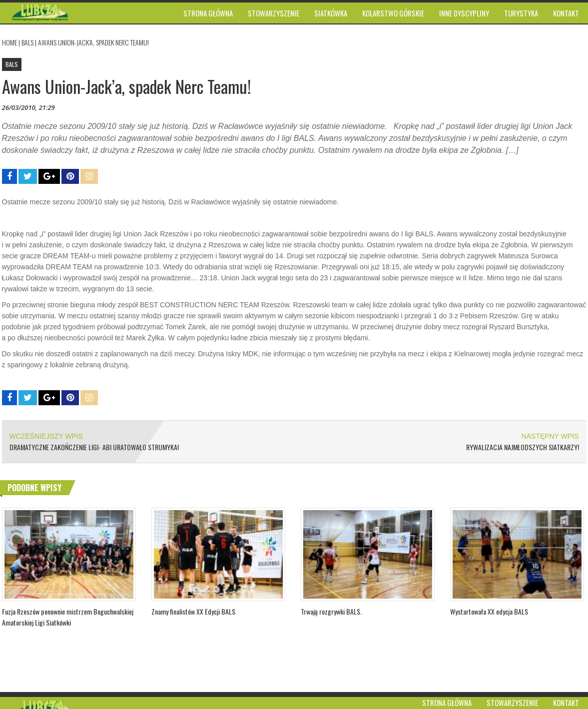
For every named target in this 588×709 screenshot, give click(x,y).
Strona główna (447, 703)
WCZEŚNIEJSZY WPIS (46, 436)
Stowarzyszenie (512, 703)
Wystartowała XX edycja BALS (489, 611)
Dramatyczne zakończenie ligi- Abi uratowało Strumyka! (94, 447)
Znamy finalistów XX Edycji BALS (193, 611)
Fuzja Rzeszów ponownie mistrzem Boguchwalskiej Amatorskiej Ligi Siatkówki (68, 617)
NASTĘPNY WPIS (550, 436)
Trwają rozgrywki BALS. (331, 611)
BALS (27, 42)
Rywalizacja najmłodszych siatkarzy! (523, 447)
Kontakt (566, 703)
